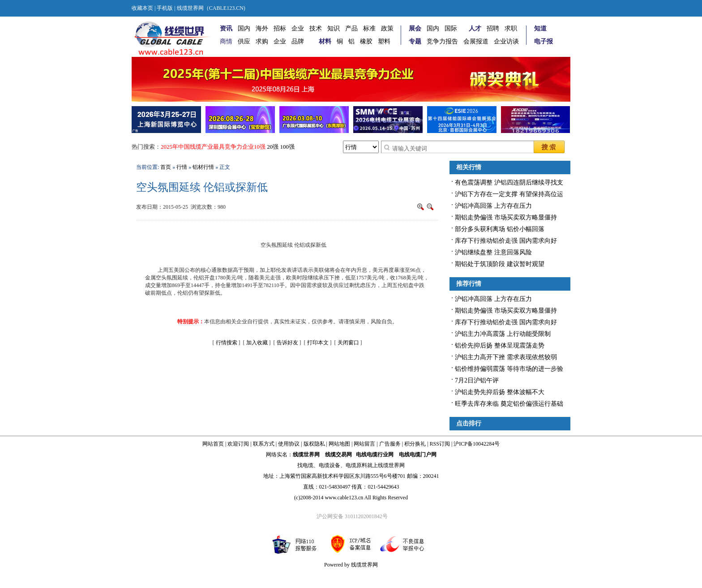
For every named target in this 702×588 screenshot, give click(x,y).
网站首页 (213, 444)
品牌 (298, 41)
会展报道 (476, 41)
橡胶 (366, 41)
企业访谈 (506, 41)
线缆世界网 (306, 455)
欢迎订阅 (238, 444)
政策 (387, 28)
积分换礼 (415, 444)
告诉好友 (287, 343)
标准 (369, 28)
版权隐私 (314, 444)
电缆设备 (330, 465)
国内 (244, 28)
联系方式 (264, 444)
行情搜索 (227, 343)
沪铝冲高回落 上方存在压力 (493, 206)
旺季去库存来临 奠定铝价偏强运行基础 (509, 404)
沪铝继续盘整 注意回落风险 (493, 252)
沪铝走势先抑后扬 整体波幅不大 (500, 392)
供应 (244, 41)
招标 (280, 28)
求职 (511, 28)
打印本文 (318, 343)
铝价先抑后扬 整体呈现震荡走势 (500, 346)
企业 (298, 28)
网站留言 (364, 444)
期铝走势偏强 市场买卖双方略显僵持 (506, 217)
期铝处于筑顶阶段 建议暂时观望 (500, 264)
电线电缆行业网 (375, 455)
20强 (273, 147)
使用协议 (289, 444)
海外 (262, 28)
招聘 (493, 28)
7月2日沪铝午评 (477, 380)
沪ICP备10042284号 (477, 444)
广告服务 (390, 444)
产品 (351, 28)
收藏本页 (142, 8)
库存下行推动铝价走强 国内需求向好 (506, 241)
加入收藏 (257, 343)
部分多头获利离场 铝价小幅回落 (500, 229)
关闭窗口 (348, 343)
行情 (182, 167)
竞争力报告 (442, 41)
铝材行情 (203, 167)
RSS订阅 (440, 444)
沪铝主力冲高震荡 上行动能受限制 (503, 334)
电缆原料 (356, 465)
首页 (166, 167)
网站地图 (339, 444)
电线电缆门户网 (418, 455)
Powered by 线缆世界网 (351, 565)
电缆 (308, 465)
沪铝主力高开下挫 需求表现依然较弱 (506, 357)
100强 (288, 147)
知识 (334, 28)
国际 (451, 28)
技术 (316, 28)
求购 (262, 41)
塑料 (384, 41)
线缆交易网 (338, 455)
